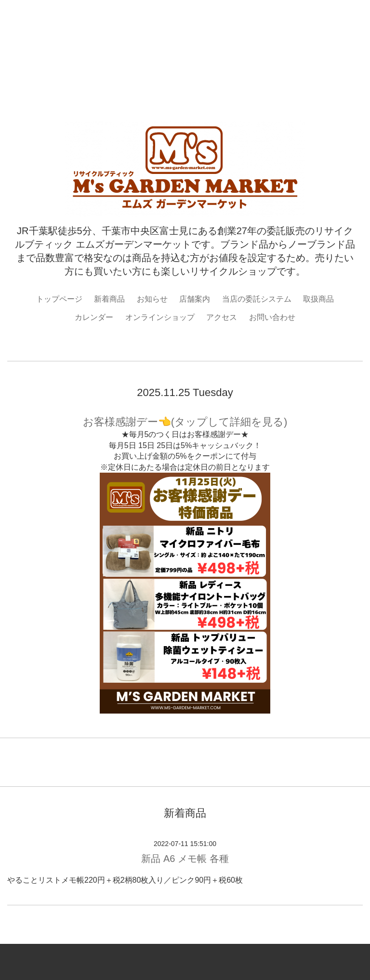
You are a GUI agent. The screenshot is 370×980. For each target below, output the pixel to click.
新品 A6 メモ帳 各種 (185, 859)
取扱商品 (318, 299)
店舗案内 (195, 299)
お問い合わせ (272, 317)
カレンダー (94, 317)
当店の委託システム (257, 299)
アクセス (222, 317)
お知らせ (152, 299)
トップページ (59, 299)
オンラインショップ (160, 317)
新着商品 (109, 299)
